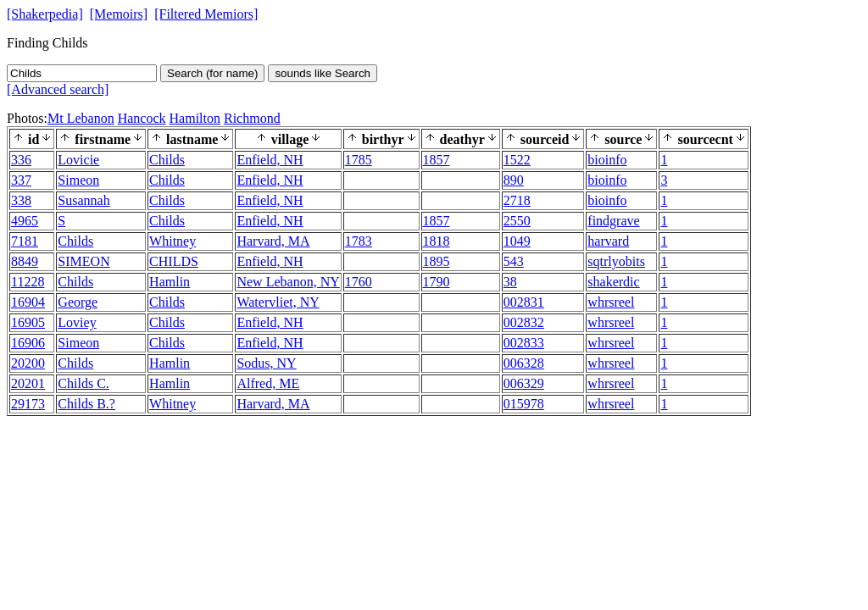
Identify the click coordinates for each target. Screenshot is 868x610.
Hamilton (195, 118)
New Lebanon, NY (288, 282)
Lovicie (78, 160)
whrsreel (611, 302)
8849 (25, 261)
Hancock (142, 118)
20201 (28, 383)
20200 (28, 363)
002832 (524, 322)
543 (514, 261)
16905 (28, 322)
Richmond (252, 118)
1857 (437, 160)
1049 (517, 241)
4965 (25, 221)
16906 (28, 343)
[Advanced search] (58, 89)
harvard (608, 241)
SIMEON (83, 261)
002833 (524, 343)
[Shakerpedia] (45, 14)
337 (21, 180)
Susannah (83, 200)
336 (21, 160)
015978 (524, 404)
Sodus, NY (266, 363)
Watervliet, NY (278, 302)
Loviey (77, 322)
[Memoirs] (119, 14)
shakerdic (613, 282)
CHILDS (174, 261)
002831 (524, 302)
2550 (517, 221)
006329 (524, 383)
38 (510, 282)
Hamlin (170, 282)
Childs (167, 160)
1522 (517, 160)
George (78, 302)
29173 (28, 404)
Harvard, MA (273, 241)
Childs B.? (86, 404)
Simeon (78, 180)
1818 (437, 241)
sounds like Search (323, 73)
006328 (524, 363)
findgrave (613, 221)
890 (514, 180)
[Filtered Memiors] (206, 14)
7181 (25, 241)
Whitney (172, 241)
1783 (359, 241)
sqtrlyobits (616, 261)
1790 (437, 282)
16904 (28, 302)
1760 (359, 282)
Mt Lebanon (81, 118)
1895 (437, 261)
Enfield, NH (270, 160)
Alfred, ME (268, 383)
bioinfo (607, 160)
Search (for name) (212, 73)
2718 (517, 200)
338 (21, 200)
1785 (359, 160)
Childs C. (83, 383)
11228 (28, 282)
